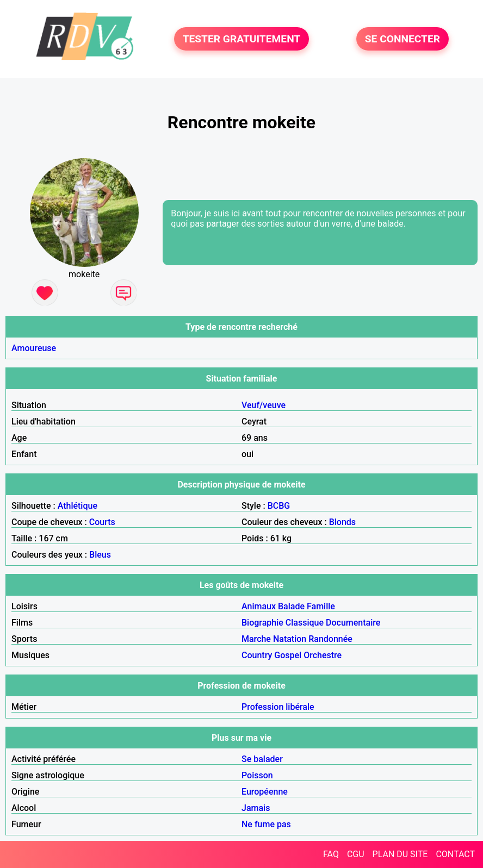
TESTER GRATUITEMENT (242, 39)
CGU (356, 854)
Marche (256, 639)
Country (257, 655)
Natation (290, 639)
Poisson (257, 775)
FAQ (331, 854)
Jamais (256, 808)
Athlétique (78, 506)
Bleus (100, 555)
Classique (305, 623)
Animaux (259, 606)
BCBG (279, 506)
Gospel (288, 655)
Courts (102, 522)
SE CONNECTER (403, 39)
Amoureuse (34, 348)
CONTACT (455, 854)
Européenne (265, 792)
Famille (321, 606)
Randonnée (330, 639)
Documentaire (353, 623)
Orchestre (323, 655)
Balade (291, 606)
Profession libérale (278, 707)
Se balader (262, 759)
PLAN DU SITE (400, 854)
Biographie (262, 623)
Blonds (342, 522)
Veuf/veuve (264, 405)
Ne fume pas (266, 824)
